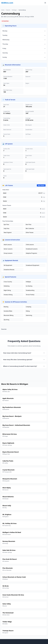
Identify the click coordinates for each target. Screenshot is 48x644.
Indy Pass (6, 228)
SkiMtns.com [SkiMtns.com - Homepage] (7, 3)
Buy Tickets (41, 185)
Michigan (14, 10)
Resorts (8, 10)
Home (3, 10)
